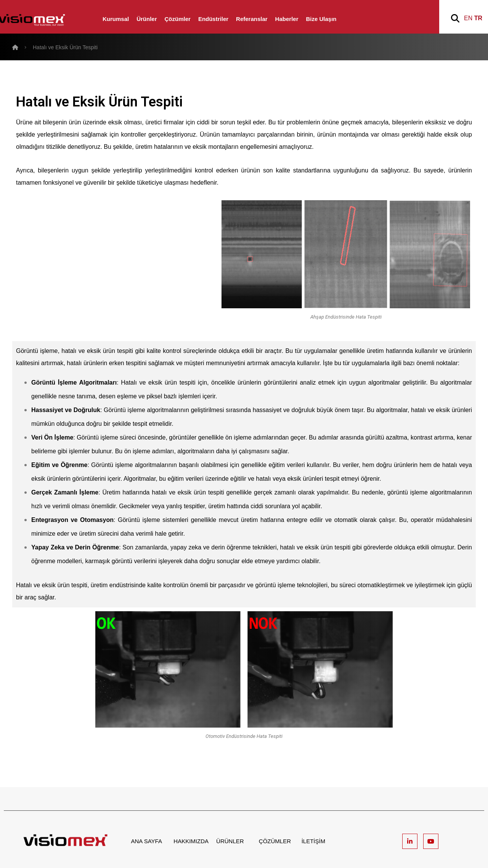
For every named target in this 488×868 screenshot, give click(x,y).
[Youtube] (431, 841)
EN (468, 18)
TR (478, 18)
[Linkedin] (410, 841)
